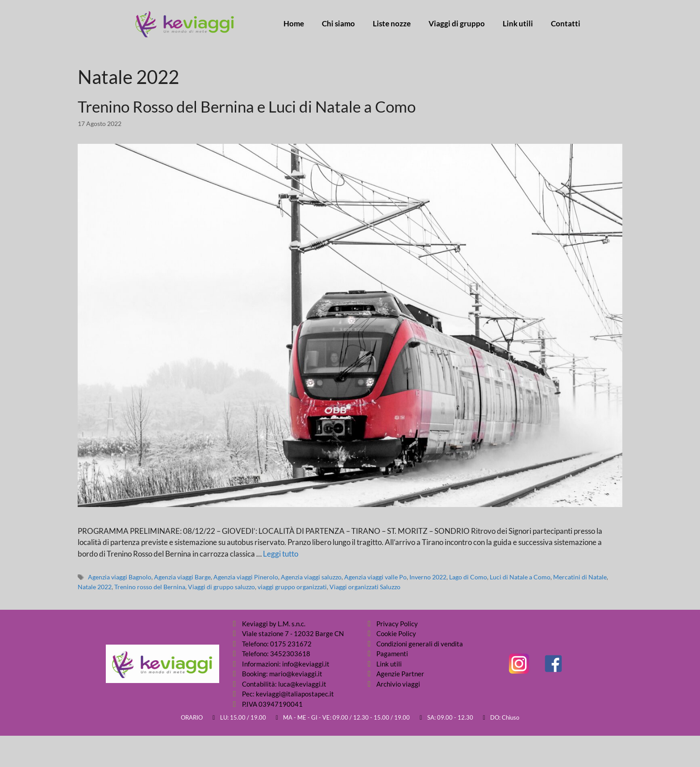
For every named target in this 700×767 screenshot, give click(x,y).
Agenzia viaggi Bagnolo (120, 577)
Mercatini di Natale (580, 577)
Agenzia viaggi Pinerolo (246, 577)
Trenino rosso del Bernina (150, 587)
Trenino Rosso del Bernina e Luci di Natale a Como (247, 106)
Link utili (518, 24)
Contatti (566, 24)
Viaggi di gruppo (457, 24)
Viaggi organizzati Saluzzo (365, 587)
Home (294, 24)
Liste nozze (392, 24)
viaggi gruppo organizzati (292, 587)
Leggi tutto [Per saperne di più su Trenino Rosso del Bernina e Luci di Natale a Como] (281, 554)
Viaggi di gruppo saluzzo (221, 587)
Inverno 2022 (428, 577)
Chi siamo (338, 24)
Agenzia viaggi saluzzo (311, 577)
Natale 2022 (95, 587)
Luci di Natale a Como (520, 577)
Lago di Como (468, 577)
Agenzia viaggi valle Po (375, 577)
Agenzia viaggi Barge (182, 577)
